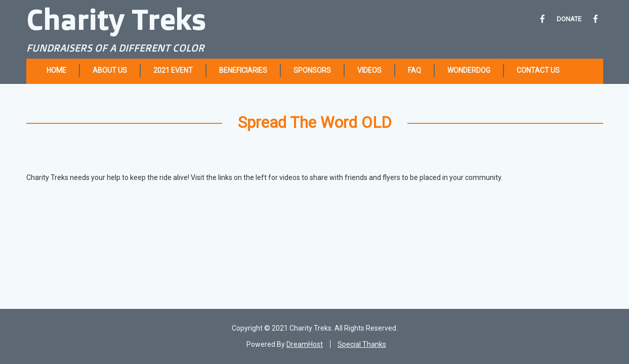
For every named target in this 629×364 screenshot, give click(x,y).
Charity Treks (116, 19)
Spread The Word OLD (315, 123)
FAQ (414, 70)
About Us (110, 70)
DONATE (569, 19)
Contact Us (538, 70)
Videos (369, 70)
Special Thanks (362, 344)
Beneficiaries (243, 70)
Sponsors (312, 70)
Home (56, 70)
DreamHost (305, 344)
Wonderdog (469, 70)
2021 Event (173, 70)
